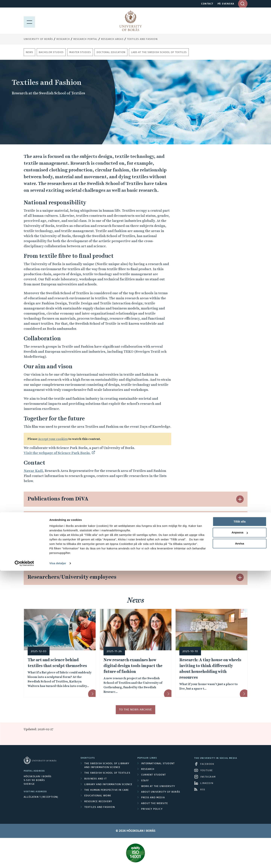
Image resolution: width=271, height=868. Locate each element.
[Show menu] (29, 21)
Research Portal (85, 39)
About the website (155, 804)
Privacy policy (152, 809)
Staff (145, 781)
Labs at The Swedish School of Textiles (159, 52)
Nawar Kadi (33, 471)
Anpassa (240, 830)
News (29, 52)
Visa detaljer (58, 861)
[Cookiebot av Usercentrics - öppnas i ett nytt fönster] (24, 861)
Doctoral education (111, 52)
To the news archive (135, 710)
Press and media (153, 798)
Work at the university (158, 786)
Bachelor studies (51, 52)
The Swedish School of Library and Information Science (107, 766)
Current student (153, 775)
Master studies (80, 52)
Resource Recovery (98, 802)
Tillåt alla (240, 819)
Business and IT (96, 779)
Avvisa (240, 841)
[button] (240, 499)
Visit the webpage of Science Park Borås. (57, 453)
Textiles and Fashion (142, 39)
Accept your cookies (53, 439)
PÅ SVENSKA (226, 4)
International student (158, 764)
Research (63, 39)
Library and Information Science (108, 785)
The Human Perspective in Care (107, 790)
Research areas (112, 39)
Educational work (98, 796)
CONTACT (207, 4)
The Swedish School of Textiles (107, 773)
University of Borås (38, 39)
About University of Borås (161, 792)
